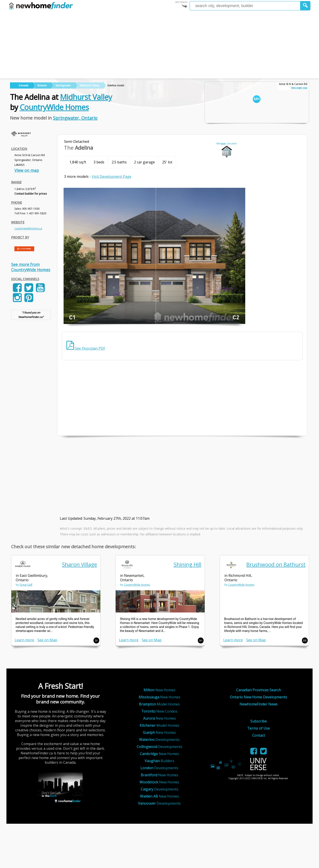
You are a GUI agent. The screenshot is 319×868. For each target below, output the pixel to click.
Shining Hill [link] (188, 564)
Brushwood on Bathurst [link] (276, 564)
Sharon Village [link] (80, 564)
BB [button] (305, 640)
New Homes (159, 690)
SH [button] (201, 640)
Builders (159, 761)
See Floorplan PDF (86, 348)
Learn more (24, 640)
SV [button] (96, 640)
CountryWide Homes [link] (137, 585)
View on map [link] (27, 170)
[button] (305, 6)
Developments (159, 740)
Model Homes (159, 704)
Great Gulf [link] (26, 585)
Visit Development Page (112, 176)
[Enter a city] (245, 6)
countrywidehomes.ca (28, 228)
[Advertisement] (159, 45)
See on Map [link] (47, 640)
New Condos (159, 711)
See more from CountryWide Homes (31, 267)
